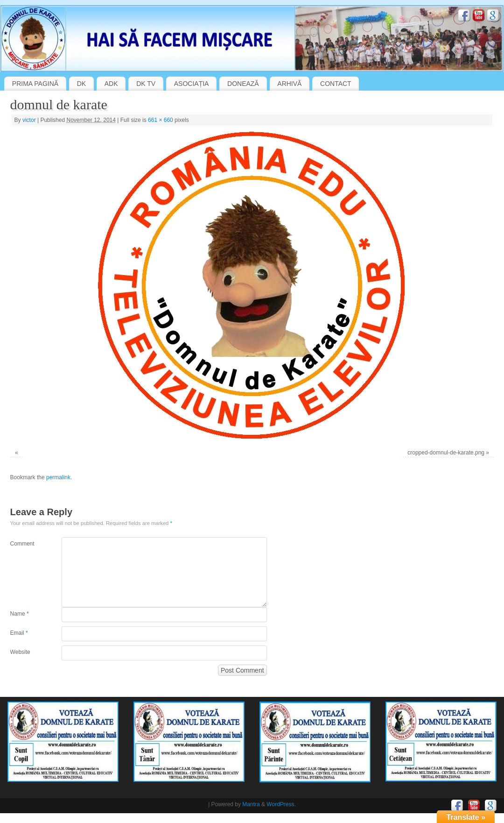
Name (20, 614)
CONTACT (336, 84)
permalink (58, 477)
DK (81, 84)
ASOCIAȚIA (192, 84)
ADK (111, 84)
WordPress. (281, 804)
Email (19, 633)
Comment (22, 544)
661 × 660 (161, 120)
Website (20, 652)
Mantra (251, 804)
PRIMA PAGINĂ (35, 84)
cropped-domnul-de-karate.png (446, 453)
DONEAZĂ (243, 84)
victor (29, 120)
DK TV (146, 84)
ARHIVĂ (289, 84)
